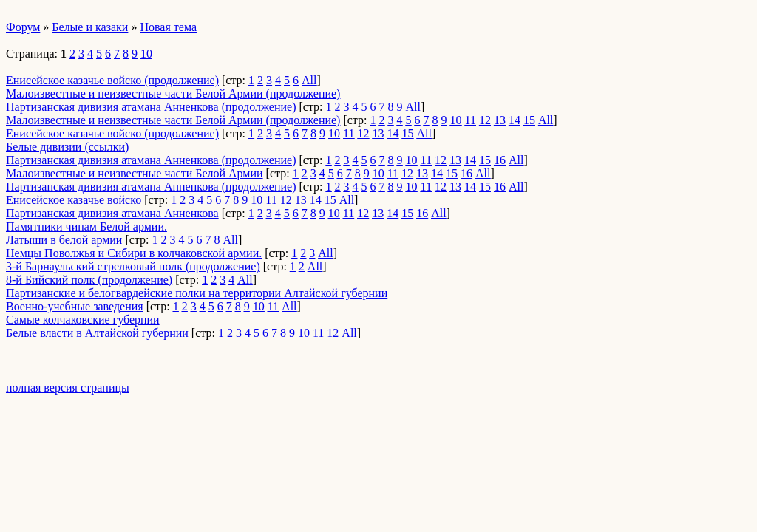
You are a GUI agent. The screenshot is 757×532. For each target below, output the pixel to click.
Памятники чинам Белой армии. (86, 226)
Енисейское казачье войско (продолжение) (112, 80)
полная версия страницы (68, 388)
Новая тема (168, 27)
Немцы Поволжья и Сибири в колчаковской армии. (134, 253)
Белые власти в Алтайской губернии (97, 333)
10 (146, 54)
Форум (23, 27)
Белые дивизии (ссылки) (67, 147)
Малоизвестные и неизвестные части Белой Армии (135, 173)
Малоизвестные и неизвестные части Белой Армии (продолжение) (173, 93)
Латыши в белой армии (64, 240)
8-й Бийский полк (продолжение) (89, 280)
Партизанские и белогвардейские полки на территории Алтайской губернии (197, 293)
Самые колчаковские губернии (83, 320)
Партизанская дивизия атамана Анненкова (112, 213)
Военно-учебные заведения (75, 306)
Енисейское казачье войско (74, 200)
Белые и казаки (90, 27)
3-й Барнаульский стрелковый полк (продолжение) (133, 266)
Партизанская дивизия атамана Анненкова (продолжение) (151, 107)
